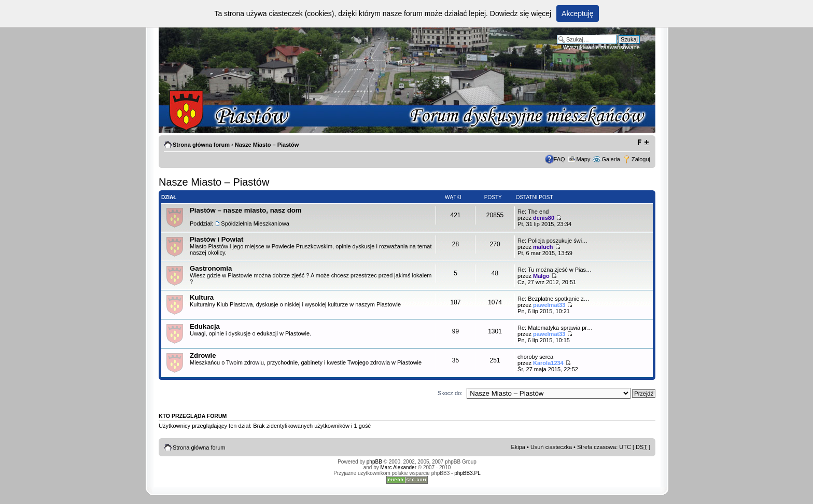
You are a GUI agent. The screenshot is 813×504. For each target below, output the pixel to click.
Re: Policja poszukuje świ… (552, 241)
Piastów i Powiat (216, 239)
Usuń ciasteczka (551, 447)
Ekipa (518, 447)
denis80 (544, 218)
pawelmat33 (549, 305)
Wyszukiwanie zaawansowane (601, 47)
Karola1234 (548, 363)
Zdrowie (203, 355)
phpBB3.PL (467, 473)
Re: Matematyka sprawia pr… (555, 328)
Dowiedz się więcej (521, 13)
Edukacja (205, 326)
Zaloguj (641, 159)
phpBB (374, 462)
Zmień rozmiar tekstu (643, 143)
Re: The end (533, 212)
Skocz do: (450, 393)
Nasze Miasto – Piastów (267, 145)
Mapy (584, 159)
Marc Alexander (398, 467)
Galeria (611, 159)
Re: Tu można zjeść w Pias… (555, 270)
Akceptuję (577, 13)
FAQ (559, 159)
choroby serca (535, 357)
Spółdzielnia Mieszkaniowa (255, 223)
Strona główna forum (201, 145)
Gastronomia (211, 268)
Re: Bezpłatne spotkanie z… (553, 299)
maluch (543, 247)
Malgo (541, 276)
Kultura (202, 297)
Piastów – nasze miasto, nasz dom (246, 210)
